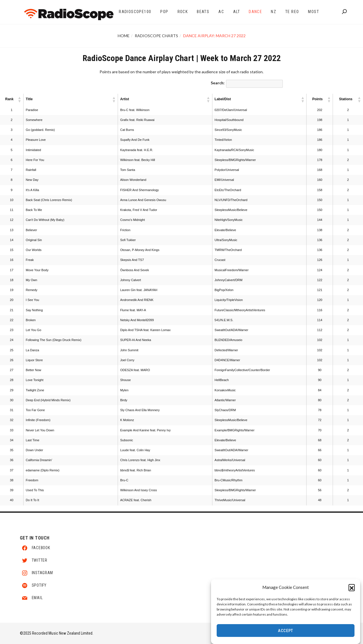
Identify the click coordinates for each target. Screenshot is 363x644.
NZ (274, 12)
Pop (164, 12)
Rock (183, 12)
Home (124, 36)
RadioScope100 (135, 12)
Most (314, 12)
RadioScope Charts (156, 36)
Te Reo (292, 12)
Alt (237, 12)
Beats (203, 12)
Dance (255, 12)
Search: (218, 83)
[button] (352, 587)
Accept (286, 631)
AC (221, 12)
